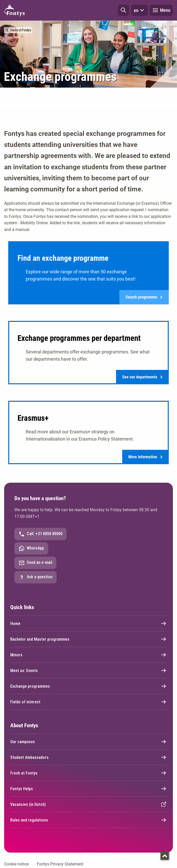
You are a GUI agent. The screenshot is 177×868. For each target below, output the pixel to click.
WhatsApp (31, 549)
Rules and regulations (88, 820)
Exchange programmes (88, 687)
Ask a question (36, 578)
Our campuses (88, 742)
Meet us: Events (88, 671)
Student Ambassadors (88, 758)
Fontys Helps (88, 789)
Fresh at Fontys (88, 773)
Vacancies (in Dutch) (88, 805)
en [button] (139, 10)
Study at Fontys (21, 30)
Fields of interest (88, 702)
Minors (88, 655)
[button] (123, 10)
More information (145, 457)
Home (88, 624)
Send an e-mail (35, 563)
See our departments (142, 377)
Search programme (144, 297)
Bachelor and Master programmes (88, 640)
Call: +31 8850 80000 (41, 535)
